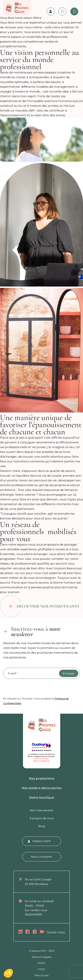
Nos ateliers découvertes (41, 788)
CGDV (42, 969)
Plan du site (42, 975)
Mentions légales (42, 957)
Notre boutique (42, 798)
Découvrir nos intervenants (48, 606)
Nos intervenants (41, 810)
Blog (42, 826)
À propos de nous (42, 818)
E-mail (13, 673)
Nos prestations (42, 779)
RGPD (41, 963)
